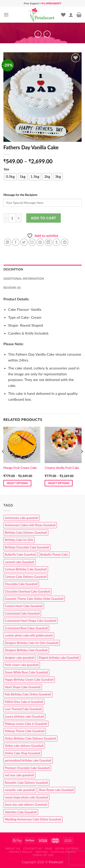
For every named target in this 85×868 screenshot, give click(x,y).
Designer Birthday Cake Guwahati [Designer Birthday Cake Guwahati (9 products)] (26, 650)
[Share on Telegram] (65, 242)
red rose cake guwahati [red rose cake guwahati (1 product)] (19, 775)
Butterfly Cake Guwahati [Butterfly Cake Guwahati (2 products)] (20, 555)
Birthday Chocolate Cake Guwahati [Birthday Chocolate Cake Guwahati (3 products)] (27, 547)
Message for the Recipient (20, 195)
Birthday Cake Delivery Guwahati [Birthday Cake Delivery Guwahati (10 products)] (26, 533)
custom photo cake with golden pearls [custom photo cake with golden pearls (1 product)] (29, 635)
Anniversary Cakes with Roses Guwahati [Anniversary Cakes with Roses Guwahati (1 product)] (30, 525)
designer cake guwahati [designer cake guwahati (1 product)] (20, 658)
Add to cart (43, 218)
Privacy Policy (21, 852)
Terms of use (43, 855)
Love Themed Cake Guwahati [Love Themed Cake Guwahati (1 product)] (23, 709)
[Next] (82, 461)
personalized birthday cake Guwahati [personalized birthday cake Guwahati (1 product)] (28, 760)
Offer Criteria (67, 848)
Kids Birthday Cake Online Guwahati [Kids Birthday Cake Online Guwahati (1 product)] (28, 694)
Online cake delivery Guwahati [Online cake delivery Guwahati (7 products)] (24, 746)
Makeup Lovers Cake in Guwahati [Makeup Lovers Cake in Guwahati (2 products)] (26, 724)
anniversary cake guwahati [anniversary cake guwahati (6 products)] (22, 518)
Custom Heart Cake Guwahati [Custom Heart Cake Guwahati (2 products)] (24, 606)
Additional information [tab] (24, 279)
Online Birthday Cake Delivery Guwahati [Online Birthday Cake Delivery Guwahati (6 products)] (30, 738)
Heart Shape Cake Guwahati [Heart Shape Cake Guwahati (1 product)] (23, 687)
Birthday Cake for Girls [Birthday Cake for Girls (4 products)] (19, 540)
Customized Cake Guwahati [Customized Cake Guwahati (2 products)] (22, 613)
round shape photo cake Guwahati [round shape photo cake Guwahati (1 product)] (27, 797)
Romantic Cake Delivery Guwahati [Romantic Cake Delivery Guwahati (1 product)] (26, 783)
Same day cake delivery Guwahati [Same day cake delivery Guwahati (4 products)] (26, 805)
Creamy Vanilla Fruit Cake (62, 468)
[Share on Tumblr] (57, 242)
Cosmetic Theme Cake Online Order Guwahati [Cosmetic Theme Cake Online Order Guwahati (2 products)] (34, 599)
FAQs (48, 848)
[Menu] (6, 15)
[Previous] (3, 461)
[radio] (10, 177)
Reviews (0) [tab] (12, 288)
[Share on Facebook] (16, 242)
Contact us (32, 848)
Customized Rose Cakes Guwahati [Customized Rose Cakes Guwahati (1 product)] (26, 628)
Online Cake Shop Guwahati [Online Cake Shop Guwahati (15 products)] (23, 753)
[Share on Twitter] (24, 242)
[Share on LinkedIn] (48, 242)
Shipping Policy (63, 852)
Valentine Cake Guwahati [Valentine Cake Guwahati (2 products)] (21, 812)
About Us (13, 848)
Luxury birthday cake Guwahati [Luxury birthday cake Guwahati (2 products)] (24, 716)
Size (6, 169)
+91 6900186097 (51, 3)
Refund (42, 852)
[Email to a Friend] (32, 242)
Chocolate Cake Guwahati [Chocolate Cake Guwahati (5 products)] (21, 584)
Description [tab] (13, 269)
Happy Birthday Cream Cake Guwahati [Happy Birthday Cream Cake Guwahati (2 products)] (29, 680)
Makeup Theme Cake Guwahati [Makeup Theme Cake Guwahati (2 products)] (25, 731)
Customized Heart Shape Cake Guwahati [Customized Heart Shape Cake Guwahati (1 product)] (30, 621)
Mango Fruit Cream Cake (20, 468)
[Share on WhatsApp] (8, 242)
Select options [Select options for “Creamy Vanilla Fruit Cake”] (59, 483)
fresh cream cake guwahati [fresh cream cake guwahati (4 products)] (22, 665)
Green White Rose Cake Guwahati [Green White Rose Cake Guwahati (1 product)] (26, 672)
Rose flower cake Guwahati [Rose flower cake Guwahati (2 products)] (56, 790)
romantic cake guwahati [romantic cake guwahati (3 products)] (20, 790)
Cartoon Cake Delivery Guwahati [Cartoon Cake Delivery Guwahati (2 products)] (26, 577)
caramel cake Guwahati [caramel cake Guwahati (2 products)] (19, 562)
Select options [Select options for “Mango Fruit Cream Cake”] (17, 483)
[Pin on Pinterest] (40, 242)
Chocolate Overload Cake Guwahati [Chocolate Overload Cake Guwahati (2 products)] (27, 591)
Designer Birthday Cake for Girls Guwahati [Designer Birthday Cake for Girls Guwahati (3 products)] (32, 643)
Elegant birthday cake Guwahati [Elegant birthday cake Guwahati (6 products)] (59, 658)
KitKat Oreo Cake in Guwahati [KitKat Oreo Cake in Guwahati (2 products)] (24, 702)
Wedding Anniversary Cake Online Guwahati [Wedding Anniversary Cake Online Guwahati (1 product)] (33, 819)
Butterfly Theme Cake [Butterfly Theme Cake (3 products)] (54, 555)
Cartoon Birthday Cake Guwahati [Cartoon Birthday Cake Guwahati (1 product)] (26, 569)
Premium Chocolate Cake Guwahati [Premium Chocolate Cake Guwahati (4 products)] (27, 768)
